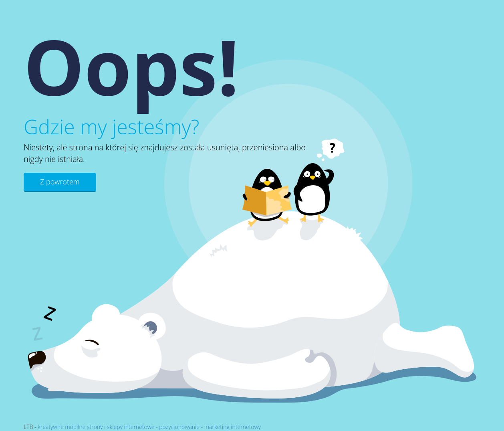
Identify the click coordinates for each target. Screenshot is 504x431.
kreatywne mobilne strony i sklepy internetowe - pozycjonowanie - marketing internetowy (149, 427)
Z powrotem (60, 182)
